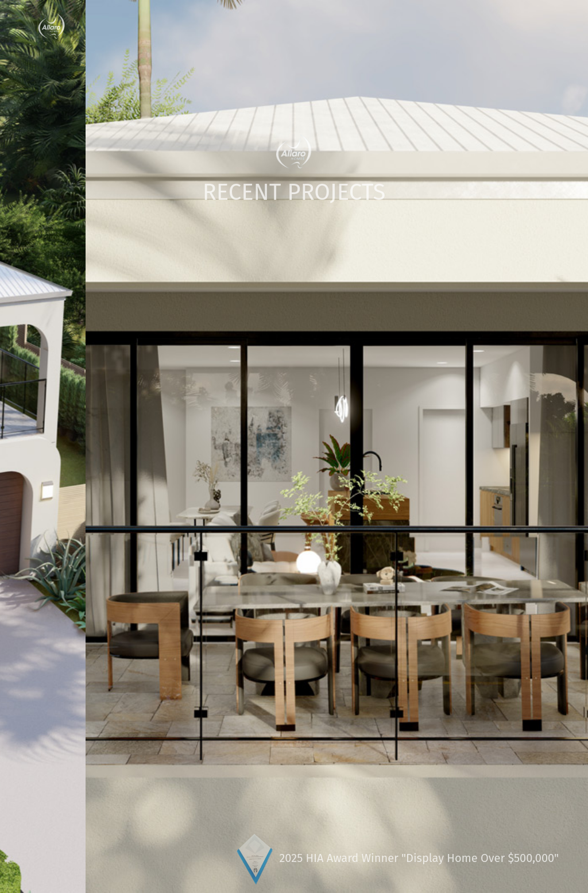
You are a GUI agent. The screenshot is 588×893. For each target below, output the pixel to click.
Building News (337, 26)
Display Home (453, 26)
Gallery (395, 26)
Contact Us (519, 26)
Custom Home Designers (140, 26)
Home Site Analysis (250, 26)
